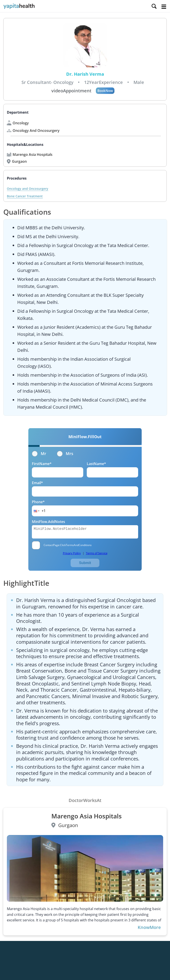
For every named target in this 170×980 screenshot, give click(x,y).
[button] (36, 511)
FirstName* (42, 464)
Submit (85, 563)
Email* (37, 483)
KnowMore (149, 927)
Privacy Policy (72, 553)
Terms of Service (97, 553)
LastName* (96, 464)
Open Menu (164, 7)
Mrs (65, 453)
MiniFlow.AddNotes (48, 522)
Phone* (38, 502)
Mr (39, 453)
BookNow (105, 91)
